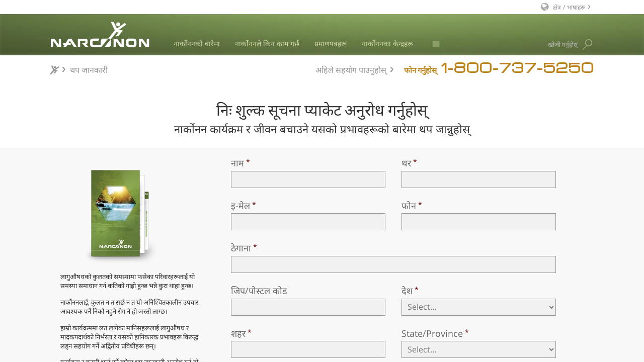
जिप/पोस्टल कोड (259, 291)
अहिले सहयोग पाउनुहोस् (351, 69)
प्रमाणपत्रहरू (331, 43)
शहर (238, 333)
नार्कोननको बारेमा (197, 43)
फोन (409, 206)
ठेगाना (241, 248)
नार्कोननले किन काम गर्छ (267, 43)
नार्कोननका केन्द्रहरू (387, 43)
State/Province (432, 333)
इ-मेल (240, 206)
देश (407, 291)
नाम (237, 163)
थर (406, 163)
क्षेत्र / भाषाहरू (569, 7)
